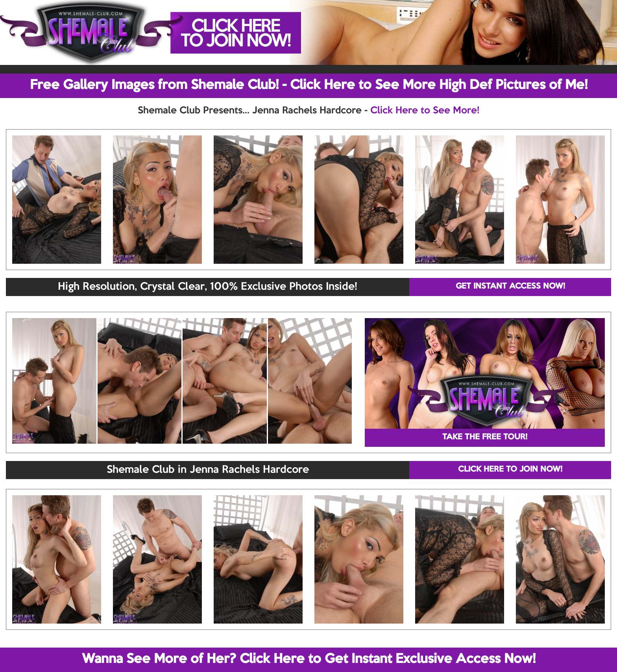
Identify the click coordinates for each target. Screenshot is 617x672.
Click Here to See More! (425, 111)
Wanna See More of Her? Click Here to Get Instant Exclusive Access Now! (309, 659)
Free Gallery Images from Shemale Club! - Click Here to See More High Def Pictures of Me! (309, 85)
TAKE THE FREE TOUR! (485, 437)
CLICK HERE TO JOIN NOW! (510, 470)
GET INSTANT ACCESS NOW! (510, 287)
